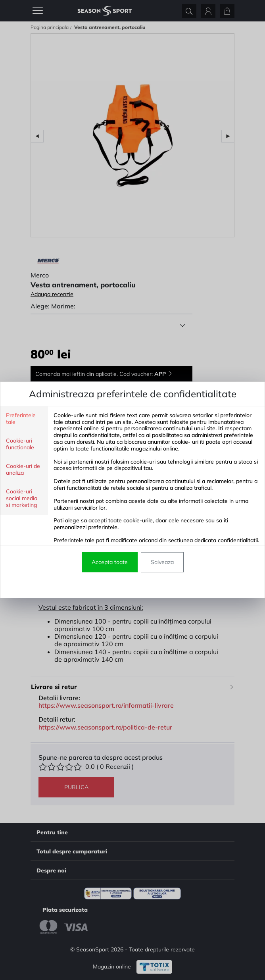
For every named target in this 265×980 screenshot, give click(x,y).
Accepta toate (110, 562)
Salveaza (162, 562)
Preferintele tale (21, 419)
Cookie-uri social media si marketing (22, 498)
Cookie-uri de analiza (23, 470)
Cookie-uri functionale (20, 444)
